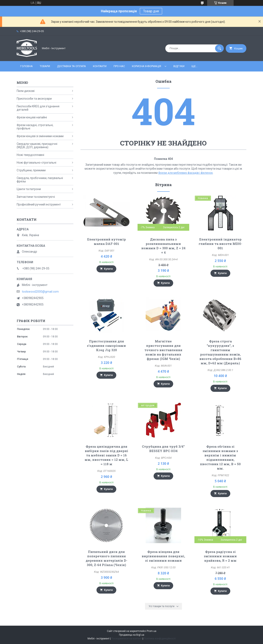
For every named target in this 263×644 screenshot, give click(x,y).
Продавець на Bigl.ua (132, 635)
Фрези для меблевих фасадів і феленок (185, 173)
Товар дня (151, 11)
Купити (108, 269)
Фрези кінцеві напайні (32, 117)
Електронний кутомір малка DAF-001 (106, 241)
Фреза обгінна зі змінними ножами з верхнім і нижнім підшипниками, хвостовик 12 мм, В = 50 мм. (220, 457)
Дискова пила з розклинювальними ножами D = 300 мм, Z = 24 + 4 (163, 246)
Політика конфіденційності (160, 639)
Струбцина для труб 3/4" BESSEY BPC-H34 (163, 449)
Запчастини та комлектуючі (36, 197)
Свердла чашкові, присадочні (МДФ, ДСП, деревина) (37, 145)
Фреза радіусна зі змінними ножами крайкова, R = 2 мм (220, 556)
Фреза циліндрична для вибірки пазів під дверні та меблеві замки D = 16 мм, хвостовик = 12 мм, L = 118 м (106, 455)
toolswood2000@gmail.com (40, 292)
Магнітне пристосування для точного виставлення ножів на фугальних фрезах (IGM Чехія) (163, 350)
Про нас (119, 66)
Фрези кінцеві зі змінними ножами (40, 136)
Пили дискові (26, 91)
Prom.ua (152, 631)
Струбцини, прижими (31, 170)
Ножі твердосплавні (30, 155)
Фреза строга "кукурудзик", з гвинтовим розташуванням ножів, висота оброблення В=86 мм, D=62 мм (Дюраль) (220, 352)
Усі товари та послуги (162, 606)
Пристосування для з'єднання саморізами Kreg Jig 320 (106, 346)
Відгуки (179, 66)
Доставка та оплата (71, 66)
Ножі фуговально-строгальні (36, 163)
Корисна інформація (147, 66)
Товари (45, 66)
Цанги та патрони (29, 189)
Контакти (100, 66)
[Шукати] (219, 48)
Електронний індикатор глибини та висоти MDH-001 (220, 244)
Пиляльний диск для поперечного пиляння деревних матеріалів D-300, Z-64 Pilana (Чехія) (106, 558)
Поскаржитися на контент (127, 639)
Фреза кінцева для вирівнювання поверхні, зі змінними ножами (163, 556)
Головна (26, 66)
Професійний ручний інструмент (39, 204)
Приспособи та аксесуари (34, 99)
